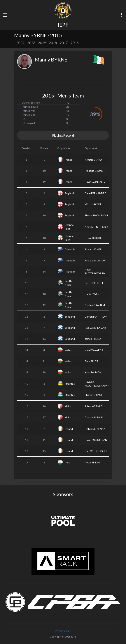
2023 (31, 43)
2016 (75, 43)
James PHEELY (93, 339)
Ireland (69, 429)
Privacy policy (63, 631)
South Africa (68, 283)
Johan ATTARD (94, 406)
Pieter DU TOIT (94, 283)
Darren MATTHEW (96, 317)
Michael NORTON (95, 260)
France (69, 160)
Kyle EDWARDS (94, 350)
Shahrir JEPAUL (94, 395)
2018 (53, 43)
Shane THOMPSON (96, 215)
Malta (68, 406)
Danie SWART (93, 294)
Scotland (70, 317)
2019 (42, 43)
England (69, 193)
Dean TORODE (94, 238)
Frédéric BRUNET (95, 171)
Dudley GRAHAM (95, 305)
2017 (64, 43)
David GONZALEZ (95, 182)
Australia (70, 249)
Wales (68, 350)
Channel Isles (69, 227)
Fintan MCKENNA (95, 429)
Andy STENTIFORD (96, 227)
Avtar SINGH (92, 462)
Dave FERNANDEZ (95, 193)
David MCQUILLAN (96, 440)
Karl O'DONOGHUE (96, 451)
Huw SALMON (93, 372)
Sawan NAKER (93, 249)
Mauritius (70, 384)
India (68, 462)
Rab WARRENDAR (95, 328)
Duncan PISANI (94, 417)
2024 (20, 43)
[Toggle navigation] (5, 15)
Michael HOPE (93, 204)
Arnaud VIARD (93, 160)
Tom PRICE (91, 361)
